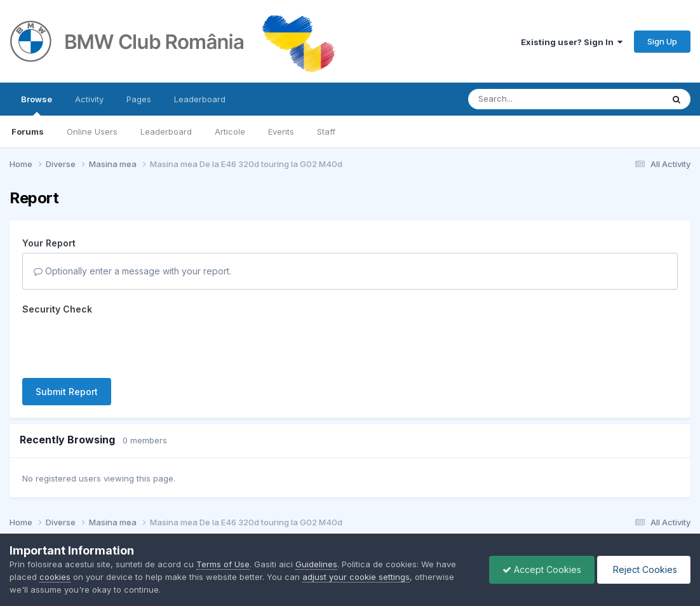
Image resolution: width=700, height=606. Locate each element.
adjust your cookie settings (356, 577)
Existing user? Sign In (572, 42)
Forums (28, 131)
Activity (89, 99)
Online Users (92, 131)
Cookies (385, 510)
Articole (230, 131)
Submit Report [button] (67, 342)
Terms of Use (223, 564)
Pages (139, 99)
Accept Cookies (542, 569)
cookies (55, 577)
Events (281, 131)
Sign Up (662, 41)
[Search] (531, 99)
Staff (326, 131)
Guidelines (316, 564)
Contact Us (333, 510)
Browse (37, 105)
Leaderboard (166, 131)
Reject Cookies (644, 569)
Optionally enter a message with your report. (132, 271)
